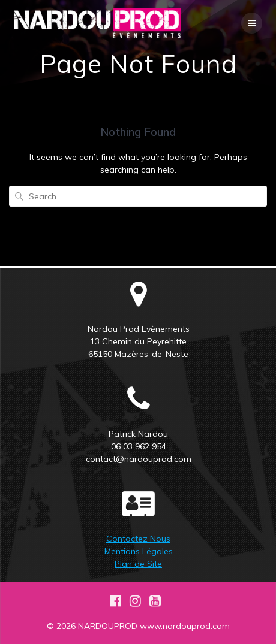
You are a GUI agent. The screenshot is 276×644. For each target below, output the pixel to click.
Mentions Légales (139, 551)
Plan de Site (138, 564)
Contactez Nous (138, 539)
